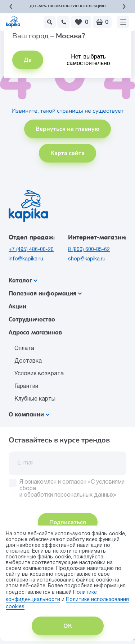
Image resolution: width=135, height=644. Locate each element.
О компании (29, 414)
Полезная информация (45, 293)
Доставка (28, 361)
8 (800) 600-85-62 (89, 250)
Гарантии (26, 386)
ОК (68, 626)
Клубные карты (35, 399)
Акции (17, 306)
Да (28, 60)
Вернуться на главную (67, 129)
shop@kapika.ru (87, 259)
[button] (11, 7)
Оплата (24, 349)
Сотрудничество (32, 319)
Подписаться (68, 522)
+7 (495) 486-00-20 (31, 250)
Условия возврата (39, 374)
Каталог (23, 280)
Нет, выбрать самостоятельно (88, 60)
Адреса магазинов (35, 332)
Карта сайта (67, 153)
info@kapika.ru (26, 259)
